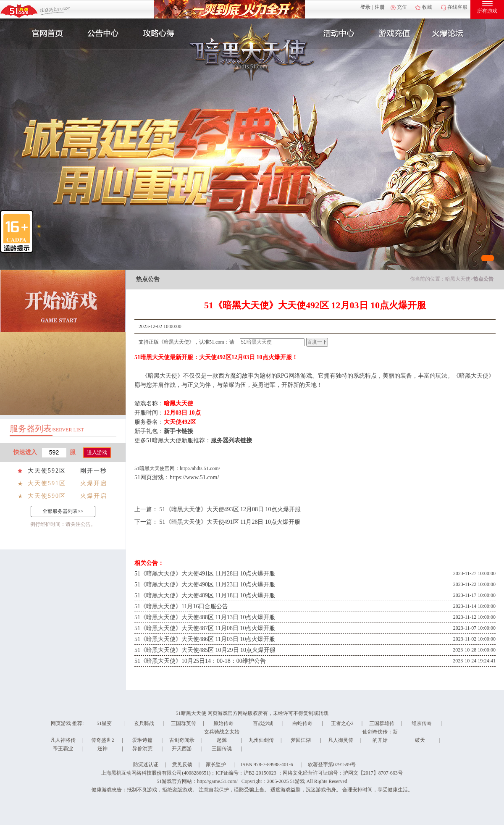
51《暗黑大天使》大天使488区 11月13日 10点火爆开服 (205, 617)
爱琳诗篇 (142, 740)
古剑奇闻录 (182, 740)
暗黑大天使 (458, 279)
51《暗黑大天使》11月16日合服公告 (181, 606)
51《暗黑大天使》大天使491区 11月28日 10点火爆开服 (230, 522)
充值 (402, 7)
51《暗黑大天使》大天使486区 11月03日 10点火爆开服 (205, 639)
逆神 (102, 749)
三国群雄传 (382, 723)
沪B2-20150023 (260, 773)
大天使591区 (47, 483)
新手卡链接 (178, 431)
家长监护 (216, 765)
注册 (380, 7)
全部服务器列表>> (63, 511)
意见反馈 (182, 765)
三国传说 (222, 749)
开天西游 (182, 749)
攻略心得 (160, 34)
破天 (420, 740)
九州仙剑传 (261, 740)
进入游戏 (97, 452)
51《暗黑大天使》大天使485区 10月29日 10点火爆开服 (205, 650)
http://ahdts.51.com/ (200, 468)
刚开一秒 (94, 471)
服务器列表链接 (231, 440)
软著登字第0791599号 (332, 765)
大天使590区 (47, 496)
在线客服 (457, 7)
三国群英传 (184, 723)
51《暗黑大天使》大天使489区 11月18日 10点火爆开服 (205, 595)
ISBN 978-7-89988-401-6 (267, 765)
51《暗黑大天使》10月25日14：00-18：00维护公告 (200, 661)
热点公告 (483, 279)
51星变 (104, 723)
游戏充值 (394, 34)
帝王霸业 (63, 749)
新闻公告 (102, 34)
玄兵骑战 (144, 723)
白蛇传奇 (302, 723)
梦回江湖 (301, 740)
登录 (365, 7)
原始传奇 (223, 723)
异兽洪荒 (142, 749)
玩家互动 (452, 34)
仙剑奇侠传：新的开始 (380, 736)
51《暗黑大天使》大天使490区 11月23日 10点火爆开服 (205, 585)
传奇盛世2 (102, 740)
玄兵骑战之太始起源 (222, 736)
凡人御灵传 (341, 740)
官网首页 (45, 34)
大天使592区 (47, 471)
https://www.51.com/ (194, 477)
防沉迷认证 (146, 765)
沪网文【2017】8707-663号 (373, 773)
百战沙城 (263, 723)
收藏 (427, 7)
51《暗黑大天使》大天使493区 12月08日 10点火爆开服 (230, 509)
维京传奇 (422, 723)
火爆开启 (94, 483)
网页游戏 (61, 723)
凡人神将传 (63, 740)
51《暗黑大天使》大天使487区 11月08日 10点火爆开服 (205, 628)
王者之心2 (342, 723)
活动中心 (337, 34)
